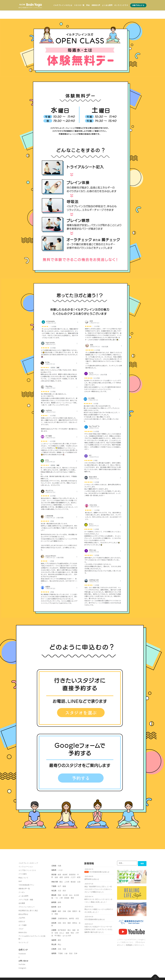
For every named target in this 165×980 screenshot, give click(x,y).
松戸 (59, 878)
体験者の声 (96, 5)
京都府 (54, 910)
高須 (71, 945)
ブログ (21, 920)
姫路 (68, 925)
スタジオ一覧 (79, 5)
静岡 (59, 894)
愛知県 (54, 887)
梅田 (59, 903)
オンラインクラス (121, 5)
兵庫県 (54, 922)
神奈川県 (55, 873)
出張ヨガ (22, 913)
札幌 (59, 857)
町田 (79, 869)
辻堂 (79, 873)
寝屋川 (75, 903)
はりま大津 (67, 927)
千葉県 (54, 878)
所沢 (64, 882)
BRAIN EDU (23, 924)
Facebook (22, 945)
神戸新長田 (62, 922)
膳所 (59, 932)
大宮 (59, 882)
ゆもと (62, 925)
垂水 (69, 922)
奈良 (64, 915)
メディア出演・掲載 (26, 891)
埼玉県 (54, 882)
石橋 (69, 903)
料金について (23, 869)
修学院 (72, 910)
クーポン (22, 884)
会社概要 (22, 895)
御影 (74, 922)
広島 (59, 941)
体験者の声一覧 (24, 880)
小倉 (66, 945)
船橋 (64, 878)
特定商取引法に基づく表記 (28, 902)
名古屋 (65, 887)
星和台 (75, 915)
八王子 (73, 869)
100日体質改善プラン (26, 877)
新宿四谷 (72, 866)
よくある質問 (107, 5)
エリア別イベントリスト (27, 862)
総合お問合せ (23, 906)
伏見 (77, 910)
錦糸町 (65, 866)
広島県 (54, 941)
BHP (20, 873)
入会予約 (22, 909)
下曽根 (60, 945)
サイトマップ (23, 934)
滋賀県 (54, 932)
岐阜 (59, 898)
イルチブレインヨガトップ (28, 855)
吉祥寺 (67, 869)
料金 (88, 5)
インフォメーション (26, 858)
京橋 (64, 903)
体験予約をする (138, 5)
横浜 (61, 873)
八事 (61, 890)
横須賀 (73, 873)
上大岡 (67, 873)
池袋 (56, 869)
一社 (56, 890)
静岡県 (54, 894)
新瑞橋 (67, 890)
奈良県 (54, 915)
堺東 (56, 906)
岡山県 (54, 936)
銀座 (59, 866)
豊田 (72, 890)
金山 (71, 887)
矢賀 (64, 941)
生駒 (59, 915)
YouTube (22, 956)
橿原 (69, 915)
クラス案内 (23, 866)
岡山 (59, 936)
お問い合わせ (23, 952)
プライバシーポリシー (27, 899)
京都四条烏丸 (63, 910)
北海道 (54, 857)
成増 (61, 869)
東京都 (54, 866)
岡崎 (59, 887)
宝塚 (56, 925)
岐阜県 (54, 898)
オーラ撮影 (23, 917)
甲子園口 (58, 927)
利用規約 (129, 937)
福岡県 (54, 945)
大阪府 (54, 903)
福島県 (54, 862)
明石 (72, 925)
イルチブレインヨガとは (63, 5)
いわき (60, 862)
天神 (76, 945)
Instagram (22, 960)
